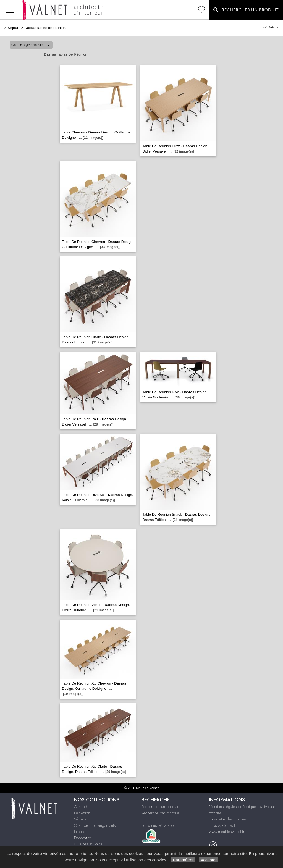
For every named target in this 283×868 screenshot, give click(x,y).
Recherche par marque (160, 813)
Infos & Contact (222, 825)
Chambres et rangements (95, 825)
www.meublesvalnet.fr (227, 832)
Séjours (14, 28)
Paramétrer (183, 860)
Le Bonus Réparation (158, 825)
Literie (79, 832)
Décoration (83, 838)
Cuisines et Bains (88, 844)
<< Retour (270, 27)
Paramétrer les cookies (228, 819)
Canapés (81, 807)
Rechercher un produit (160, 807)
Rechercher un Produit (246, 10)
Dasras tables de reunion (45, 28)
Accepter (209, 860)
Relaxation (82, 813)
